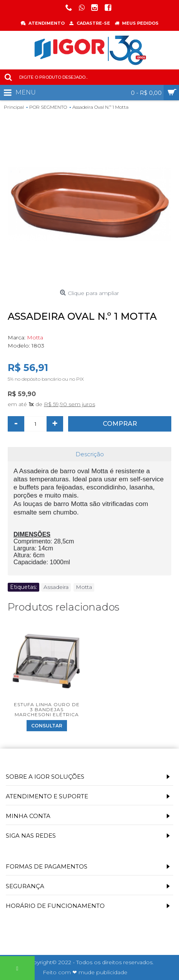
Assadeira (56, 587)
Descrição (90, 454)
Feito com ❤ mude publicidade (85, 972)
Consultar (47, 726)
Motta (35, 337)
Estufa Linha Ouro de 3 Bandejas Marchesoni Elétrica (47, 709)
